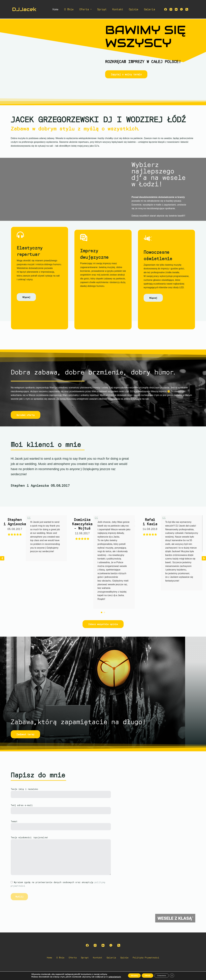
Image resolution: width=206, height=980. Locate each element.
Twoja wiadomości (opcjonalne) (63, 855)
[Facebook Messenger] (181, 9)
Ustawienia (165, 975)
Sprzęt (102, 9)
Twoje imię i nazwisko (61, 792)
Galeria (150, 9)
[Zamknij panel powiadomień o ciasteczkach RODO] (178, 976)
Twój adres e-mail (61, 808)
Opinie (134, 9)
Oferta (86, 9)
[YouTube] (176, 9)
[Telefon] (187, 9)
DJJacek (24, 9)
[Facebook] (166, 9)
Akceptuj (130, 975)
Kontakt (118, 9)
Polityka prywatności (148, 958)
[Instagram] (171, 9)
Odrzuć (147, 975)
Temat (61, 824)
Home (55, 9)
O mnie (69, 9)
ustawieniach (108, 977)
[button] (204, 558)
